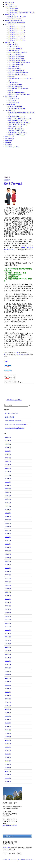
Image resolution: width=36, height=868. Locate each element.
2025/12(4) (8, 454)
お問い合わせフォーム (22, 354)
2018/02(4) (8, 778)
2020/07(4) (8, 678)
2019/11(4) (8, 706)
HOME (5, 859)
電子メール (7, 848)
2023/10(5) (8, 544)
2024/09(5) (8, 506)
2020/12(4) (8, 661)
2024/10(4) (8, 502)
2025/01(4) (8, 492)
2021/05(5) (8, 644)
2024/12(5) (8, 496)
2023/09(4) (8, 547)
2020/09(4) (8, 671)
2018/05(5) (8, 768)
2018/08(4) (8, 757)
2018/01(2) (8, 781)
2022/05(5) (8, 602)
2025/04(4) (8, 482)
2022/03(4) (8, 609)
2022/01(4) (8, 616)
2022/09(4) (8, 589)
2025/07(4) (8, 472)
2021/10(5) (8, 627)
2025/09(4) (8, 465)
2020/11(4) (8, 664)
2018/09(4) (8, 754)
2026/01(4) (8, 451)
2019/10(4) (8, 709)
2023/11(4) (8, 540)
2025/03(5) (8, 485)
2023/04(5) (8, 565)
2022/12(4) (8, 578)
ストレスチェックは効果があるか (15, 428)
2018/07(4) (8, 761)
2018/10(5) (8, 750)
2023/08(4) (8, 551)
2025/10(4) (8, 461)
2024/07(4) (8, 513)
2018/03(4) (8, 775)
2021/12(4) (8, 620)
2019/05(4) (8, 726)
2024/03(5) (8, 527)
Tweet (6, 361)
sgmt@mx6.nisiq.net (10, 825)
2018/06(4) (8, 764)
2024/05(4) (8, 520)
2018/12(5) (8, 744)
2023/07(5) (8, 554)
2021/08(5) (8, 633)
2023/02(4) (8, 571)
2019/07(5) (8, 719)
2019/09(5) (8, 713)
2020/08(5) (8, 675)
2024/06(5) (8, 516)
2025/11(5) (8, 458)
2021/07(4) (8, 637)
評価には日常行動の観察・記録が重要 (16, 424)
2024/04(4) (8, 523)
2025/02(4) (8, 489)
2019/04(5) (8, 730)
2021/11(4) (8, 623)
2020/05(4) (8, 685)
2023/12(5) (8, 537)
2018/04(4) (8, 771)
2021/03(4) (8, 651)
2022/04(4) (8, 606)
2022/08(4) (8, 592)
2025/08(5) (8, 468)
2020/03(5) (8, 692)
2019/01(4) (8, 740)
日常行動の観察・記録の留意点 (14, 421)
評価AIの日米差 (10, 417)
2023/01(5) (8, 575)
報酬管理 (7, 180)
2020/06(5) (8, 682)
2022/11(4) (8, 582)
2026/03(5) (8, 444)
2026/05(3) (8, 437)
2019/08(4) (8, 716)
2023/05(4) (8, 561)
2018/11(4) (8, 747)
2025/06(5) (8, 475)
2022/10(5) (8, 585)
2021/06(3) (8, 640)
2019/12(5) (8, 702)
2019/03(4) (8, 733)
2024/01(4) (8, 533)
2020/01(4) (8, 699)
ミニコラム (16, 353)
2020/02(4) (8, 695)
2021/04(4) (8, 647)
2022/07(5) (8, 596)
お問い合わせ (12, 859)
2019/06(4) (8, 723)
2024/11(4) (8, 499)
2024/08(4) (8, 509)
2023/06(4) (8, 558)
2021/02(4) (8, 654)
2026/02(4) (8, 447)
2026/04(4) (8, 441)
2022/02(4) (8, 613)
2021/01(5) (8, 658)
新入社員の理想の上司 (11, 413)
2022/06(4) (8, 599)
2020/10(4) (8, 668)
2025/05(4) (8, 478)
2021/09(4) (8, 630)
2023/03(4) (8, 568)
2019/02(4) (8, 737)
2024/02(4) (8, 530)
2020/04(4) (8, 689)
